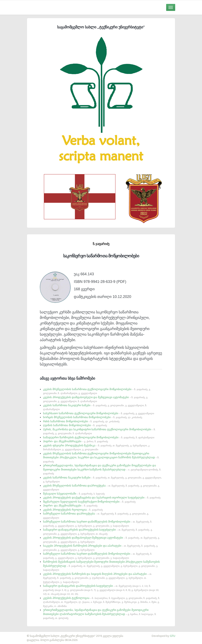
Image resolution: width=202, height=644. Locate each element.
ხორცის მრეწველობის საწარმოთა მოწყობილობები (93, 417)
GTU (173, 636)
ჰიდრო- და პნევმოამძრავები (76, 441)
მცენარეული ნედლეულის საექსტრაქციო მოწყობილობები (89, 502)
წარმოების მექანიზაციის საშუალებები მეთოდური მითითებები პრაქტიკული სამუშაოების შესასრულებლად (101, 566)
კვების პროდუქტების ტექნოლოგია (102, 602)
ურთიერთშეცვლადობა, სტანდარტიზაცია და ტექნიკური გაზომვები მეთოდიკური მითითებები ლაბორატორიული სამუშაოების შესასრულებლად (100, 614)
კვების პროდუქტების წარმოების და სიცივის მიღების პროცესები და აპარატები (97, 578)
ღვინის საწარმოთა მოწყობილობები (75, 425)
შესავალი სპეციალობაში (74, 494)
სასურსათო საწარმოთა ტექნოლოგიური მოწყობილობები (99, 413)
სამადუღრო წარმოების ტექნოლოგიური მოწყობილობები (99, 437)
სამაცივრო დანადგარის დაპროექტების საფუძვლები (101, 590)
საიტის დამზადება (12, 634)
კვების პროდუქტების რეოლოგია (73, 510)
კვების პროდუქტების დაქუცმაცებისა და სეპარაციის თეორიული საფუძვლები (102, 498)
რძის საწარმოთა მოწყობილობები (81, 421)
